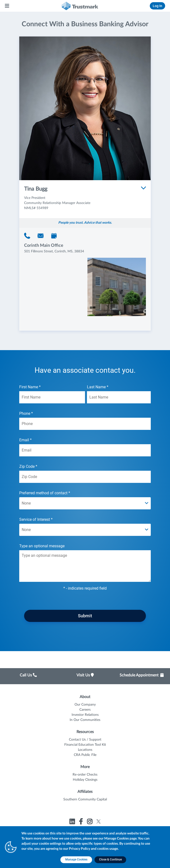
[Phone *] (85, 424)
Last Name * (119, 394)
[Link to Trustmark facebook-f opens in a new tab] (81, 822)
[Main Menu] (7, 6)
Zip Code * (85, 474)
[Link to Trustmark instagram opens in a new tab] (90, 822)
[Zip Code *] (85, 477)
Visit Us (85, 675)
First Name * (52, 394)
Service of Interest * (85, 527)
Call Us (28, 675)
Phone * (85, 421)
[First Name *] (52, 397)
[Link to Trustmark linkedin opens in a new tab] (73, 822)
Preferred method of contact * (85, 500)
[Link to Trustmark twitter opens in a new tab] (99, 821)
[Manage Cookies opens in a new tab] (76, 860)
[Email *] (85, 450)
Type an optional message (85, 563)
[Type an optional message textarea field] (85, 566)
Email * (85, 447)
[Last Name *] (119, 397)
